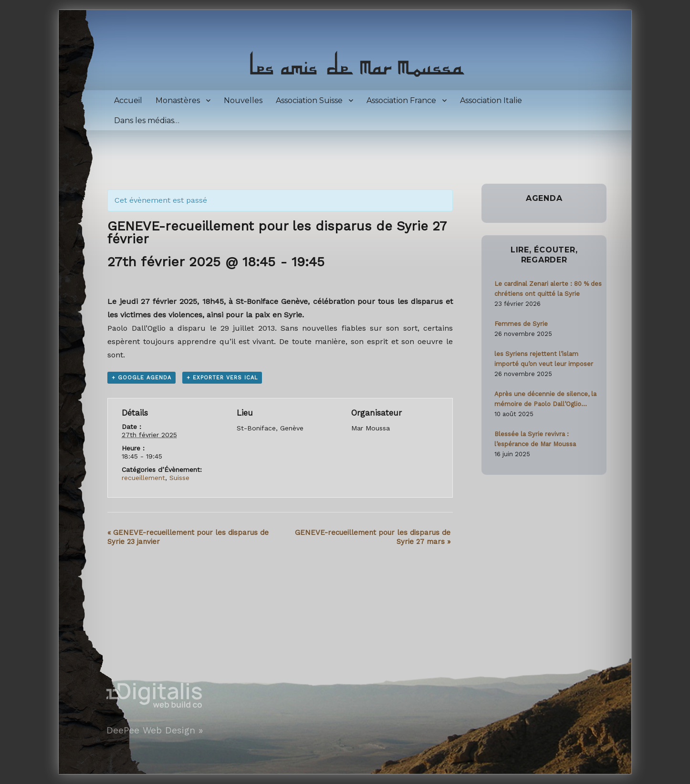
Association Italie (491, 100)
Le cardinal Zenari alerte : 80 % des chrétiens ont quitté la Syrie (548, 289)
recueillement (143, 478)
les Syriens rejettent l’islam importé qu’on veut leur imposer (544, 359)
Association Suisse (309, 100)
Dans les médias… (147, 120)
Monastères (178, 100)
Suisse (179, 478)
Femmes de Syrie (521, 324)
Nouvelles (243, 100)
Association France (401, 100)
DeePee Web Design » (155, 730)
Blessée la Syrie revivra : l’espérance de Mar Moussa (535, 439)
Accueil (128, 100)
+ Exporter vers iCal (222, 378)
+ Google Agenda (141, 378)
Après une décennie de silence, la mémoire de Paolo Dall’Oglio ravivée (545, 400)
